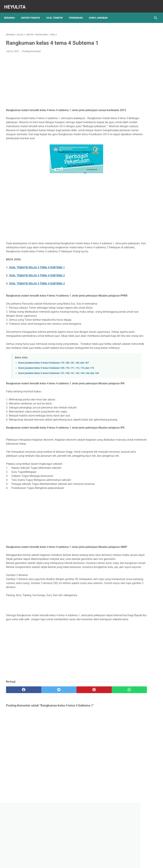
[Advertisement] (56, 78)
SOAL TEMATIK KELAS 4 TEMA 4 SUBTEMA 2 (37, 289)
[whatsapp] (94, 759)
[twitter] (44, 759)
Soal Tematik (56, 13)
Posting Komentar (31, 49)
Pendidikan (78, 13)
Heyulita (17, 4)
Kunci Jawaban (100, 13)
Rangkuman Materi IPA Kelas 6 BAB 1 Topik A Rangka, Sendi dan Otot (135, 181)
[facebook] (19, 759)
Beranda (11, 13)
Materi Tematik (32, 13)
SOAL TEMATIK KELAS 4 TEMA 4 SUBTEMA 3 (37, 297)
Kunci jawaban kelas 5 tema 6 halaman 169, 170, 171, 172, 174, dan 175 (56, 393)
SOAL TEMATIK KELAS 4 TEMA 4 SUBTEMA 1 (37, 281)
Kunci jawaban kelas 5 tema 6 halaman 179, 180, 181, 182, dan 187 (54, 388)
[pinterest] (69, 759)
